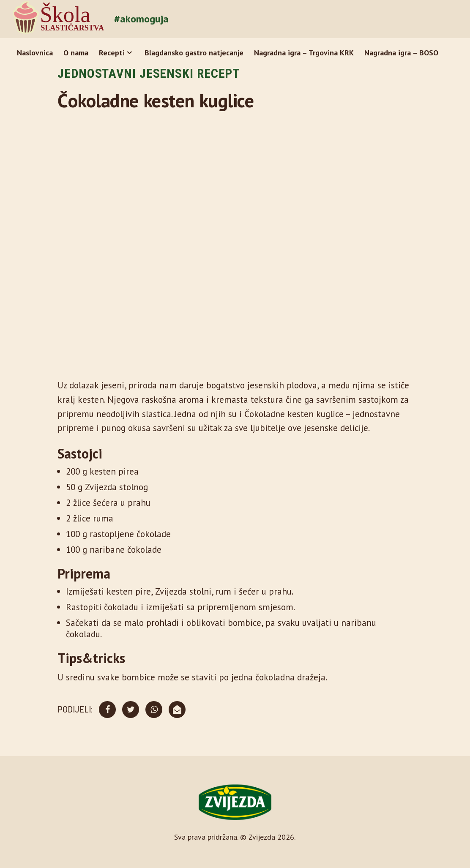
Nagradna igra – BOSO (401, 53)
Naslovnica (35, 53)
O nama (76, 53)
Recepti (112, 53)
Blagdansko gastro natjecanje (194, 53)
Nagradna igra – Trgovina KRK (304, 53)
